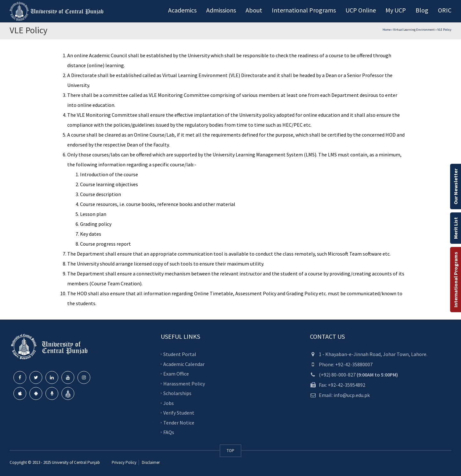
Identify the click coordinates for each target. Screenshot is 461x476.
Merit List (456, 228)
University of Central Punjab (76, 462)
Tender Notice (179, 422)
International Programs (456, 280)
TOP (230, 451)
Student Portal (180, 354)
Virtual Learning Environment (414, 30)
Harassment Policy (184, 383)
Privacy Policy (124, 462)
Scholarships (177, 393)
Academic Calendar (184, 364)
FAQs (169, 432)
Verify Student (179, 413)
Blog (422, 10)
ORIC (445, 10)
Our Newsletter (456, 186)
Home (387, 30)
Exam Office (176, 374)
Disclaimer (150, 462)
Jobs (169, 403)
